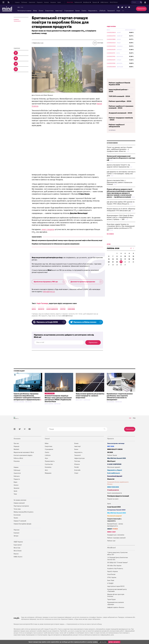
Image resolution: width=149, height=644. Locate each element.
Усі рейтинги (112, 130)
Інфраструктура (79, 458)
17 (125, 259)
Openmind (32, 2)
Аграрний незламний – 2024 (120, 113)
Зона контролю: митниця (116, 443)
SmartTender (111, 574)
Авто (46, 470)
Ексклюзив (17, 515)
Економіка (48, 467)
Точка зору (17, 509)
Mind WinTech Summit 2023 (117, 513)
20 (109, 262)
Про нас (16, 443)
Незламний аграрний (114, 516)
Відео (15, 482)
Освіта (84, 11)
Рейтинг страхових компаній (116, 538)
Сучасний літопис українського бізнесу (118, 483)
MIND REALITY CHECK (115, 449)
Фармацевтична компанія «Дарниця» (116, 603)
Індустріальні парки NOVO (116, 586)
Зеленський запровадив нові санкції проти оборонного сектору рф (121, 158)
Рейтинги (17, 476)
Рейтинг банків (112, 455)
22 (117, 262)
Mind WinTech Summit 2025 (117, 458)
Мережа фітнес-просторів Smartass (116, 595)
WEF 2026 (111, 446)
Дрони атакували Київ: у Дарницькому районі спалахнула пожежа (119, 182)
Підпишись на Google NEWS (49, 322)
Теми (15, 494)
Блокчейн (77, 470)
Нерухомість (93, 11)
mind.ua (82, 624)
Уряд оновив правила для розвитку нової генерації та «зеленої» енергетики (90, 396)
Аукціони (53, 2)
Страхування (69, 11)
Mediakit (16, 449)
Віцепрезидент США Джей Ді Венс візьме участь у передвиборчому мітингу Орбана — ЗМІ (120, 217)
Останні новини (112, 143)
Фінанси (77, 464)
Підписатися (141, 9)
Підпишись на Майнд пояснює (86, 322)
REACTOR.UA (114, 2)
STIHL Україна (112, 578)
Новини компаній (19, 503)
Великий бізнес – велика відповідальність (115, 525)
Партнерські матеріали (21, 506)
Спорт (76, 473)
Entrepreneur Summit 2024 (116, 510)
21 (113, 262)
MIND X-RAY (112, 532)
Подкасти (40, 2)
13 (109, 259)
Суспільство (49, 464)
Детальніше (103, 642)
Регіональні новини (24, 11)
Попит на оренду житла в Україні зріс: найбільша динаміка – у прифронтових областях (119, 149)
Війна (35, 11)
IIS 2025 (110, 452)
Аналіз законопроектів (115, 493)
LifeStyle (102, 11)
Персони (16, 530)
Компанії (16, 533)
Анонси (46, 2)
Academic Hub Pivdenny (115, 569)
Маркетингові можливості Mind (24, 452)
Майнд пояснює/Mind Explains (24, 512)
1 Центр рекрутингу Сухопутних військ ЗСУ (117, 554)
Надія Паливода (42, 304)
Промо (16, 518)
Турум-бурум (111, 599)
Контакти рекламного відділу (23, 455)
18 (129, 259)
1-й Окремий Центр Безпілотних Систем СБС (118, 559)
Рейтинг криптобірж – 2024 (120, 101)
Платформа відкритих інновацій (118, 496)
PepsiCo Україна (113, 572)
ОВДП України (111, 27)
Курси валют (18, 545)
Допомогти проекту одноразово (86, 282)
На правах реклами (20, 500)
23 (121, 262)
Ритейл (77, 467)
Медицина (48, 473)
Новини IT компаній (20, 521)
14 (113, 259)
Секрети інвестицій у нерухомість (114, 520)
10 (125, 256)
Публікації (24, 2)
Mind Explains (50, 393)
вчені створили (48, 229)
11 (129, 256)
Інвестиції (59, 11)
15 (117, 259)
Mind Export (111, 461)
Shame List (111, 479)
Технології (111, 11)
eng (22, 7)
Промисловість (50, 461)
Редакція (16, 446)
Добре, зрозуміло (114, 642)
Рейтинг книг (111, 541)
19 (133, 259)
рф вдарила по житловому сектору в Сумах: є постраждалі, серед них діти (121, 174)
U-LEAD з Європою (114, 464)
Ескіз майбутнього (114, 473)
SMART (113, 529)
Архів (59, 2)
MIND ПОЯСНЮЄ (113, 487)
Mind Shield (18, 551)
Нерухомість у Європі (115, 470)
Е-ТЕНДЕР (110, 583)
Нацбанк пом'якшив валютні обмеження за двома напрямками (56, 244)
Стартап (63, 309)
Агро (118, 11)
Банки (77, 11)
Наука (34, 309)
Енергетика (49, 11)
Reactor (16, 554)
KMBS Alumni (104, 2)
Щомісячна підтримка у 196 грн (49, 282)
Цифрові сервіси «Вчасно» (116, 607)
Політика (77, 461)
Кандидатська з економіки (116, 535)
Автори (16, 536)
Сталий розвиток (113, 490)
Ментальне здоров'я (114, 467)
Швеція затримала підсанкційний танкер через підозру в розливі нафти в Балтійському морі (67, 240)
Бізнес (41, 11)
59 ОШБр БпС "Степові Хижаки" (117, 563)
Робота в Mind (18, 458)
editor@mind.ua (49, 292)
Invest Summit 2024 (114, 507)
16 (121, 259)
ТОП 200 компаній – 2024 (119, 96)
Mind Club (70, 2)
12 (133, 256)
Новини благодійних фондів (22, 524)
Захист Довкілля (52, 309)
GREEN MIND (71, 309)
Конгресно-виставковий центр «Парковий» (117, 590)
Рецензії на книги (113, 499)
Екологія (41, 309)
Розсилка (17, 461)
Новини (17, 2)
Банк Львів (111, 580)
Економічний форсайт (115, 476)
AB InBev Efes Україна (114, 566)
